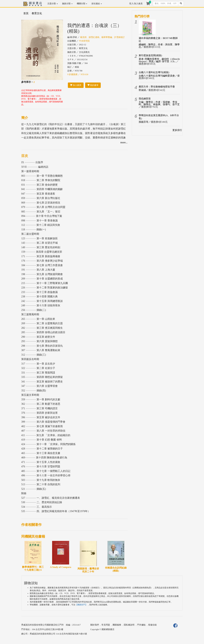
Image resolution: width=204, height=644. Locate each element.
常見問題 (106, 625)
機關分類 (82, 4)
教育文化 (37, 13)
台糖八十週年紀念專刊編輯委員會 (157, 76)
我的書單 (93, 85)
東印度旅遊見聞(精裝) (150, 55)
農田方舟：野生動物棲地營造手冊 (157, 87)
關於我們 (95, 625)
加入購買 (76, 85)
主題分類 (53, 4)
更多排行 (177, 130)
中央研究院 (84, 41)
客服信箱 (152, 625)
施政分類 (67, 4)
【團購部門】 (81, 605)
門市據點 (141, 625)
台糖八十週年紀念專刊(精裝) (154, 72)
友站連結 (97, 4)
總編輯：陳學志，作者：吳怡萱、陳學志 (159, 46)
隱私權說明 (129, 625)
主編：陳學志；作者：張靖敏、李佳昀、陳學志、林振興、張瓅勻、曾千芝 (159, 103)
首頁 (26, 13)
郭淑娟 (142, 90)
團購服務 (117, 625)
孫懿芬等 (144, 122)
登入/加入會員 (136, 4)
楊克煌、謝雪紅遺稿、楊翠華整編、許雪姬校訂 (102, 37)
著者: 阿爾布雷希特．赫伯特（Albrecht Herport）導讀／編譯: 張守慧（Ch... (159, 60)
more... (124, 142)
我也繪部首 (145, 99)
